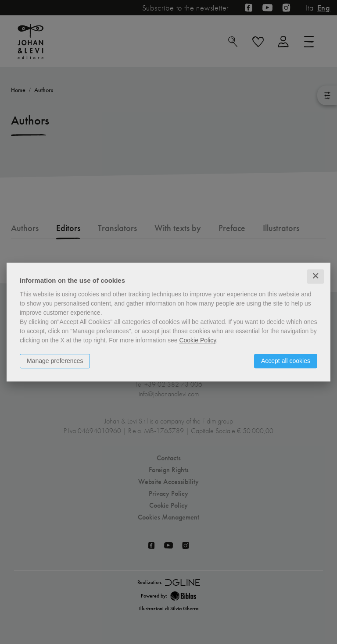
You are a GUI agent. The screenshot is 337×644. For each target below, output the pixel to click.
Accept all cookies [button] (286, 361)
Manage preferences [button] (55, 361)
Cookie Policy (197, 340)
